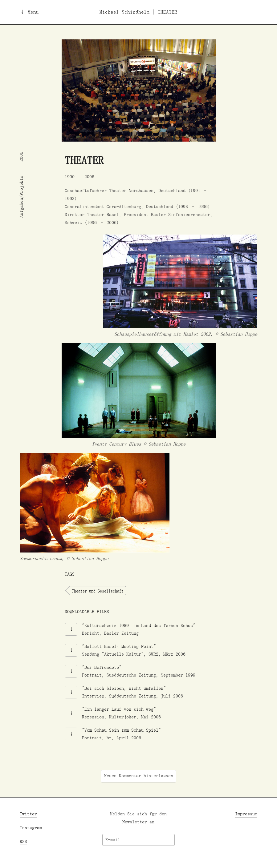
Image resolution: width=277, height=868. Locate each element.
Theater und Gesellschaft (98, 591)
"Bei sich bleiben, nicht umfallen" (124, 688)
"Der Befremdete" (102, 667)
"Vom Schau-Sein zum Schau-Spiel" (121, 730)
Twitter (28, 814)
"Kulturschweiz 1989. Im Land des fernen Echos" (139, 625)
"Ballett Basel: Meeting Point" (119, 646)
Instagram (31, 828)
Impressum (246, 814)
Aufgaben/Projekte (21, 197)
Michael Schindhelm (124, 12)
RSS (23, 842)
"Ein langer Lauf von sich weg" (119, 709)
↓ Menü (29, 12)
